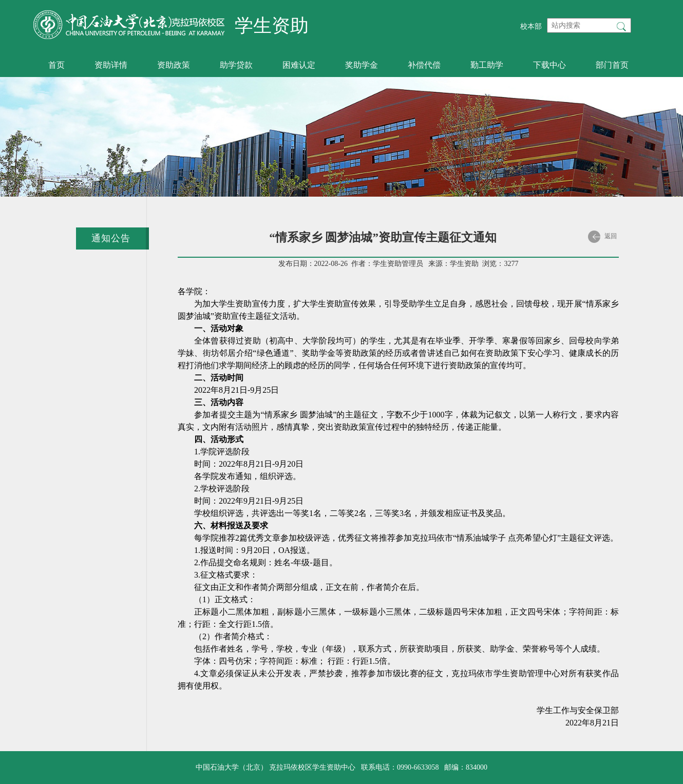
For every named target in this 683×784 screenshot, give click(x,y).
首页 (56, 65)
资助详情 (111, 65)
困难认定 (299, 65)
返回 (602, 237)
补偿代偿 (424, 65)
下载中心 (549, 65)
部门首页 (612, 65)
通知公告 (111, 238)
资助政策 (174, 65)
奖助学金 (362, 65)
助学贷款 (236, 65)
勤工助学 (487, 65)
